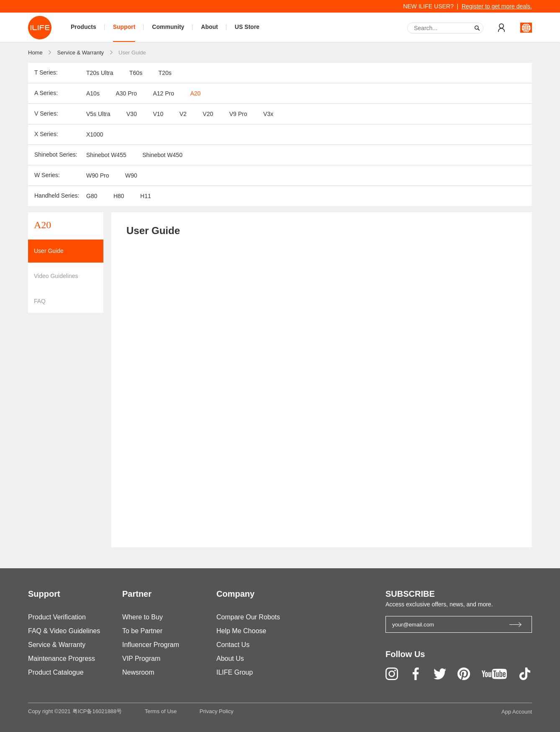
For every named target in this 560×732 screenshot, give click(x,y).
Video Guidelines (56, 276)
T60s (136, 73)
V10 (158, 114)
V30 (132, 114)
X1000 (95, 134)
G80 (92, 196)
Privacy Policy (217, 711)
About (209, 27)
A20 (195, 93)
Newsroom (138, 672)
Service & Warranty (81, 53)
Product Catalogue (56, 672)
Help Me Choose (241, 631)
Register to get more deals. (497, 6)
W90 (131, 175)
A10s (93, 93)
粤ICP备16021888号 (97, 711)
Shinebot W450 (162, 155)
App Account (517, 712)
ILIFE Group (235, 672)
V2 (183, 114)
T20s (165, 73)
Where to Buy (143, 617)
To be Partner (142, 631)
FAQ (40, 301)
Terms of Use (161, 711)
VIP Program (141, 659)
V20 (208, 114)
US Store (247, 27)
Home (35, 53)
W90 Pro (98, 175)
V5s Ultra (98, 114)
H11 (146, 196)
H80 (119, 196)
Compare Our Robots (248, 617)
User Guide (132, 53)
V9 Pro (238, 114)
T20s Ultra (100, 73)
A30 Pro (126, 93)
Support (124, 27)
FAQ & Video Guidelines (64, 631)
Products (83, 27)
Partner (137, 594)
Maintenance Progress (62, 659)
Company (235, 594)
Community (168, 27)
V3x (268, 114)
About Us (230, 659)
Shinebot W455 (106, 155)
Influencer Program (151, 645)
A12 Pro (163, 93)
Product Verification (57, 617)
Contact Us (233, 645)
